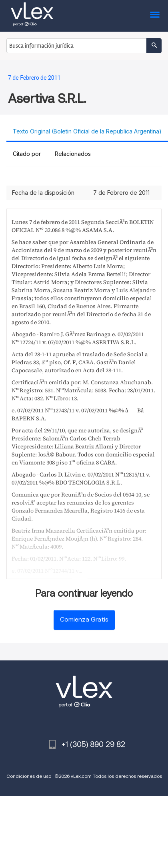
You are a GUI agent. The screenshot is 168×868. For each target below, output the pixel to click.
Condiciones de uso (29, 776)
